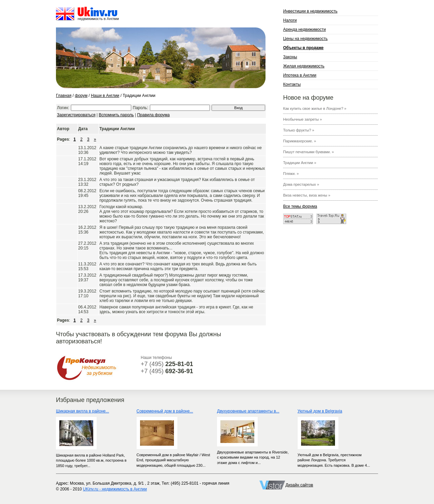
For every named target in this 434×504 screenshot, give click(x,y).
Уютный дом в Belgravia (320, 411)
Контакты (292, 84)
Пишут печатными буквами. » (309, 152)
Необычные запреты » (302, 119)
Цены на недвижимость (305, 39)
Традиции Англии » (300, 163)
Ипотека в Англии (300, 75)
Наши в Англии (105, 96)
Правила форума (153, 115)
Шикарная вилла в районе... (83, 411)
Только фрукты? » (299, 130)
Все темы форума (300, 206)
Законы (290, 57)
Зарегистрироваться (76, 115)
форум (81, 96)
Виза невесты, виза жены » (307, 195)
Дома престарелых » (301, 184)
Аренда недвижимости (304, 29)
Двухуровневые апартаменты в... (248, 411)
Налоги (290, 20)
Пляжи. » (291, 174)
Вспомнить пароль (116, 115)
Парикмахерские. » (300, 141)
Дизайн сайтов (299, 485)
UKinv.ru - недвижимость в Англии (115, 489)
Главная (64, 96)
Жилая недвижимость (304, 66)
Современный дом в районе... (165, 411)
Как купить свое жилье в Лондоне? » (315, 108)
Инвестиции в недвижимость (310, 11)
